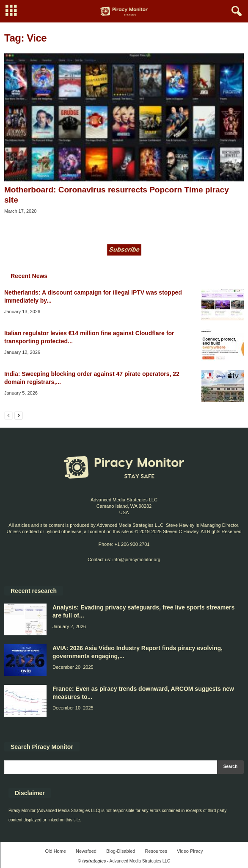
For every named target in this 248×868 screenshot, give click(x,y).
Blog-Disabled (121, 851)
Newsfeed (86, 851)
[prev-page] (8, 415)
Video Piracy (190, 851)
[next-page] (19, 415)
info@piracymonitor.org (136, 559)
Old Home (55, 851)
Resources (156, 851)
